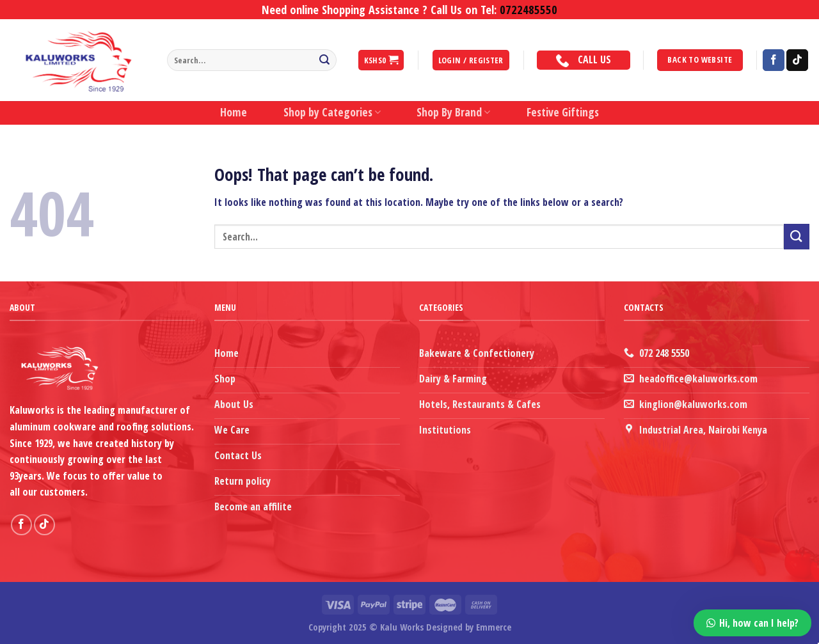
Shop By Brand (453, 112)
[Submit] (324, 60)
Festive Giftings (563, 112)
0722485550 (529, 9)
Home (234, 112)
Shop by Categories (332, 112)
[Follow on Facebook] (774, 60)
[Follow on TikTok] (797, 60)
